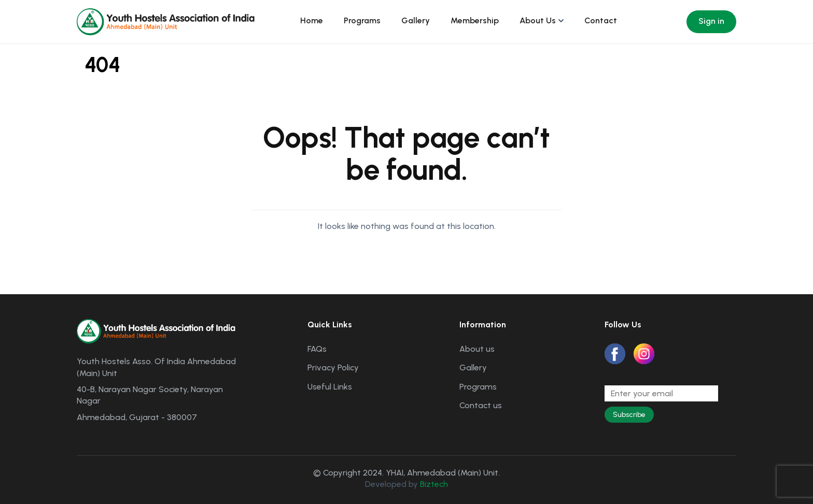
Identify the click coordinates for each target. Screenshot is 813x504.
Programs (362, 20)
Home (312, 20)
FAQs (317, 349)
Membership (475, 20)
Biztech (434, 484)
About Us (538, 20)
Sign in (711, 21)
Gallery (416, 20)
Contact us (481, 405)
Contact (601, 20)
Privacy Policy (333, 368)
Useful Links (330, 387)
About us (477, 349)
